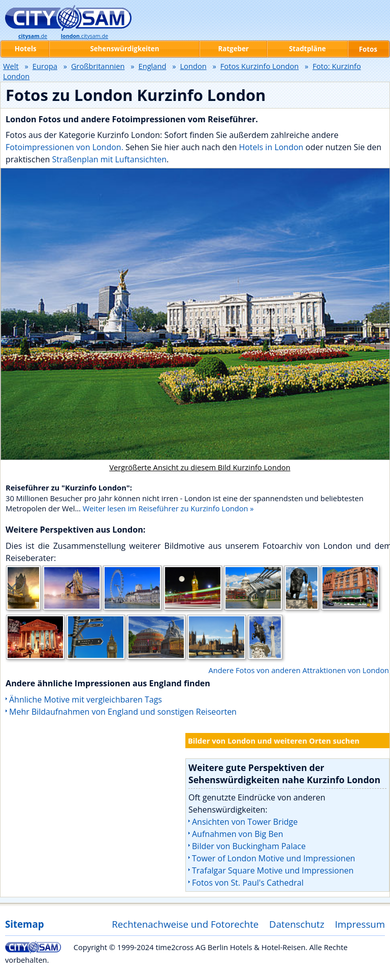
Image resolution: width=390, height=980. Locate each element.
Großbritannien (98, 66)
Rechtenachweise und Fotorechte (185, 924)
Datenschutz (297, 924)
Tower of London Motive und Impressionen (273, 858)
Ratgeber (233, 49)
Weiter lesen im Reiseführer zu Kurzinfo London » (168, 508)
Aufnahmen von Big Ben (238, 834)
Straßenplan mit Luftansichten (109, 159)
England (153, 66)
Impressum (360, 924)
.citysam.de (85, 36)
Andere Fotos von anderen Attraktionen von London (299, 670)
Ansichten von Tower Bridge (245, 822)
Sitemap (24, 924)
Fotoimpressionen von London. (64, 147)
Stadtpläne (307, 49)
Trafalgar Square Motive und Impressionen (273, 870)
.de (33, 36)
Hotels (26, 49)
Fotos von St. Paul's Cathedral (248, 883)
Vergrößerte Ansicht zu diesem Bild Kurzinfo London (200, 467)
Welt (11, 66)
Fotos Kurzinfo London (260, 66)
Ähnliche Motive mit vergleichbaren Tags (86, 699)
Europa (45, 66)
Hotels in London (271, 147)
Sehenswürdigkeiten (124, 49)
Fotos (368, 49)
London (193, 66)
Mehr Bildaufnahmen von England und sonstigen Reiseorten (123, 712)
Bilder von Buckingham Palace (249, 846)
